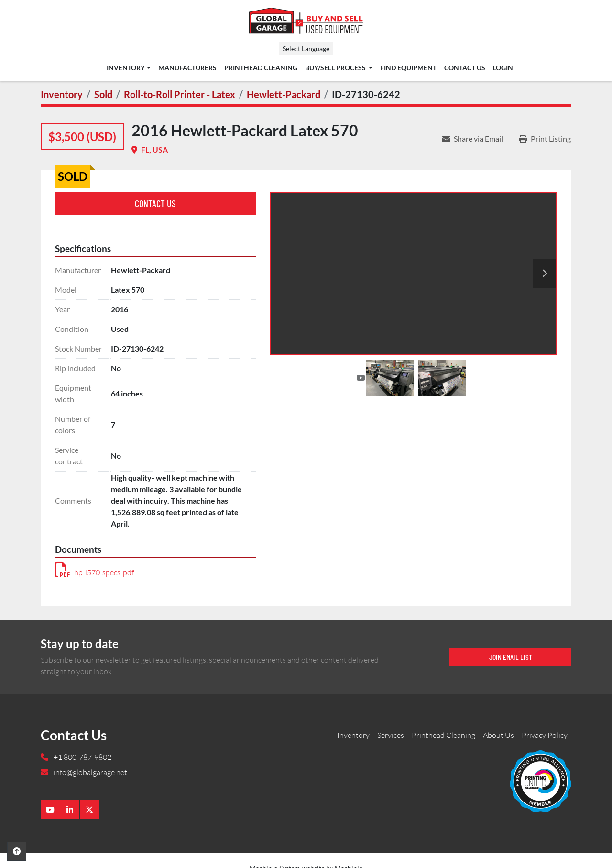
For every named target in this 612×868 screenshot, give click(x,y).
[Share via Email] (476, 139)
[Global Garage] (541, 780)
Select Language (306, 49)
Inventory (126, 68)
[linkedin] (70, 810)
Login (503, 68)
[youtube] (50, 810)
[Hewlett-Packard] (284, 94)
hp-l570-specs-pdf (94, 572)
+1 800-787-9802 (82, 757)
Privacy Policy (545, 735)
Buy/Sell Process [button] (336, 68)
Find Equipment (408, 68)
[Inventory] (62, 94)
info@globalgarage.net (90, 772)
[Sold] (103, 94)
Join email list (511, 657)
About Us (498, 735)
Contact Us (465, 68)
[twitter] (89, 810)
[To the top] (17, 851)
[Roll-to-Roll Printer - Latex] (180, 94)
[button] (128, 68)
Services (391, 735)
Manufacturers (187, 68)
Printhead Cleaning (261, 68)
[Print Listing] (545, 139)
